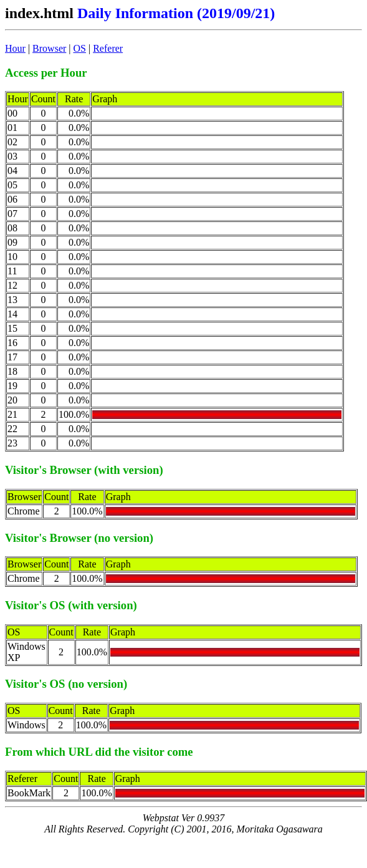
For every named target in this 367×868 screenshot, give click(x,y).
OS (80, 48)
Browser (49, 48)
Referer (108, 48)
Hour (15, 48)
